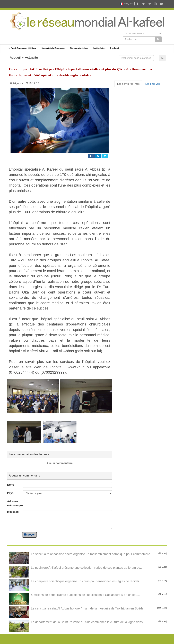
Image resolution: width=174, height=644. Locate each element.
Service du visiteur (79, 48)
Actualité (32, 57)
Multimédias (99, 48)
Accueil (15, 57)
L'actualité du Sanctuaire (53, 48)
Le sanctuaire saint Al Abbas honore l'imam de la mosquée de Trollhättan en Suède (87, 608)
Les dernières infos (128, 84)
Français (127, 4)
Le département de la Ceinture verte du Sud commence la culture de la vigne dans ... (88, 622)
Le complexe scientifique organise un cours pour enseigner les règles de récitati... (86, 581)
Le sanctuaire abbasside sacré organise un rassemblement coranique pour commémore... (92, 554)
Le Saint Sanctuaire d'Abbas (22, 48)
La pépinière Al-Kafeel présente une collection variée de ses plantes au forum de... (87, 568)
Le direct (115, 48)
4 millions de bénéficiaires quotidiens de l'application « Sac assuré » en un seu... (85, 595)
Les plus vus (153, 84)
